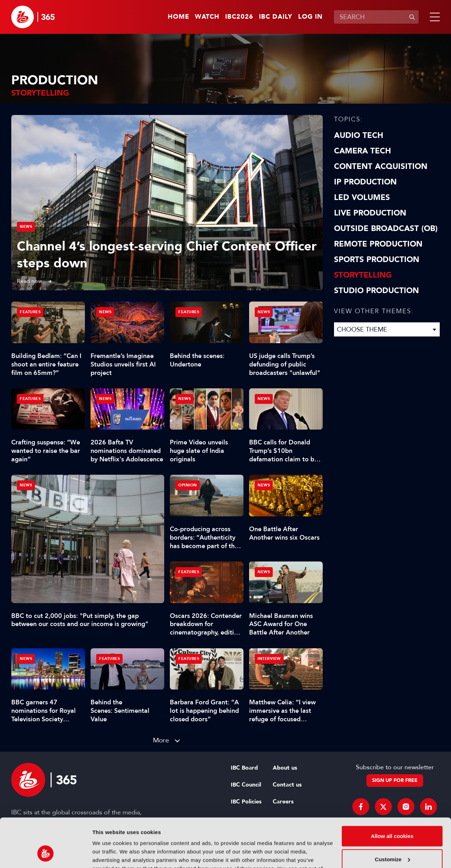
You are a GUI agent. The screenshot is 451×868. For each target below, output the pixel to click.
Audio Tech (359, 135)
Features (30, 312)
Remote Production (378, 244)
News (26, 227)
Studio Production (376, 291)
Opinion (188, 485)
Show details (109, 854)
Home (178, 17)
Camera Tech (363, 151)
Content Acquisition (381, 166)
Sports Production (377, 260)
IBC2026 (239, 17)
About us (285, 768)
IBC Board (244, 768)
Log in (310, 17)
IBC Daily (276, 17)
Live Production (370, 213)
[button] (433, 17)
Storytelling (363, 275)
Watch (207, 17)
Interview (269, 659)
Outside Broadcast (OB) (386, 229)
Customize (393, 817)
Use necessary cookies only (392, 840)
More (161, 740)
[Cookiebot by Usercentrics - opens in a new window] (46, 854)
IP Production (365, 182)
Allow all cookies (392, 794)
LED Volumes (362, 198)
